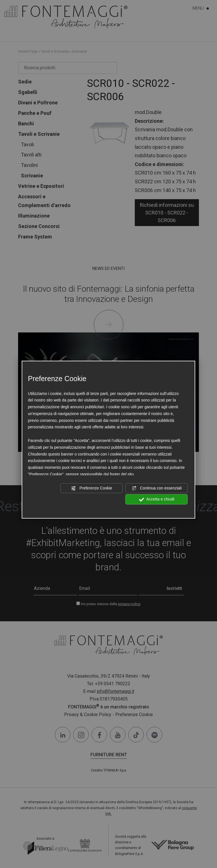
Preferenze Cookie (92, 488)
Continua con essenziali (157, 488)
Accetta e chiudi (157, 499)
